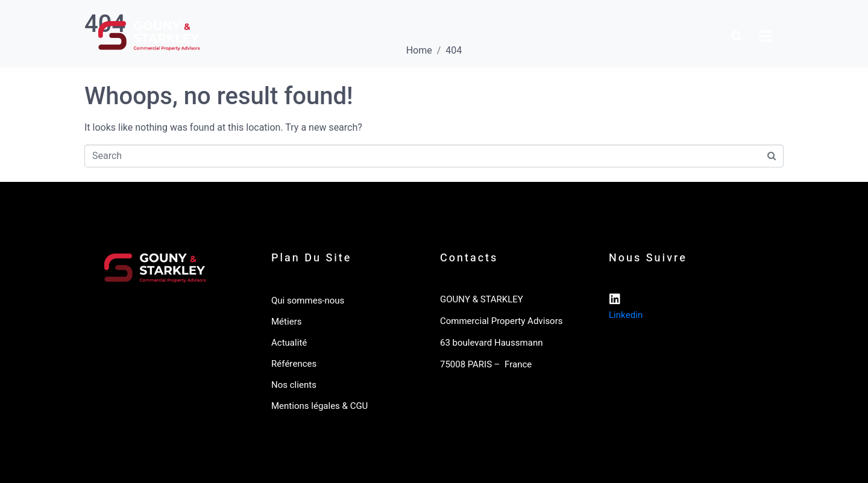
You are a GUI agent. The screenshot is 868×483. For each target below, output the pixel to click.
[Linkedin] (615, 299)
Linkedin (626, 315)
